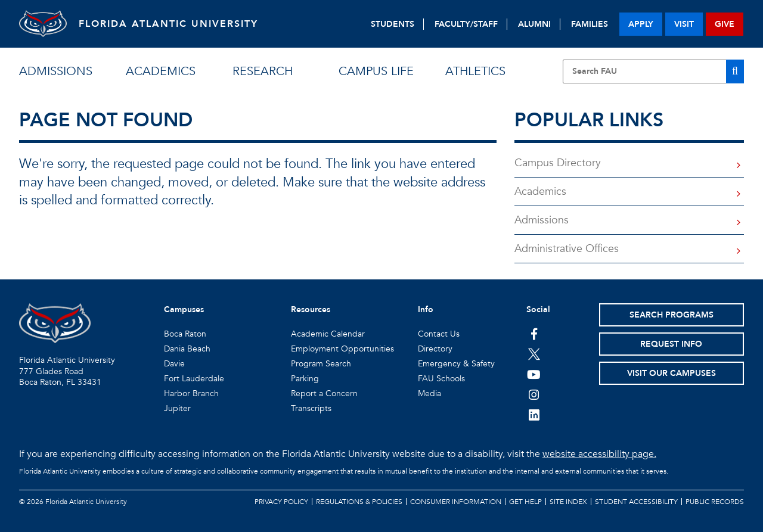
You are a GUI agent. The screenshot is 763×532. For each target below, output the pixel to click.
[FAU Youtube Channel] (534, 374)
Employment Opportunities (342, 349)
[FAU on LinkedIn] (534, 415)
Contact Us (439, 334)
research (263, 71)
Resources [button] (311, 309)
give (725, 24)
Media (429, 393)
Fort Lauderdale (194, 379)
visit (684, 24)
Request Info (671, 344)
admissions (56, 71)
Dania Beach (187, 349)
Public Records (715, 502)
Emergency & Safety (456, 364)
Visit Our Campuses (671, 373)
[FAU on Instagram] (534, 394)
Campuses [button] (184, 309)
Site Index (568, 502)
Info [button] (426, 309)
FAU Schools (441, 379)
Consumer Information (456, 502)
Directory (435, 349)
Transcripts (311, 408)
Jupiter (177, 408)
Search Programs (671, 315)
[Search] (735, 71)
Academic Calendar (328, 334)
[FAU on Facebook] (534, 334)
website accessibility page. (599, 454)
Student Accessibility (636, 502)
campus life (376, 71)
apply (641, 24)
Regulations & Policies (359, 502)
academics (161, 71)
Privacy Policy (281, 502)
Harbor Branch (191, 393)
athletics (475, 71)
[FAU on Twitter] (534, 354)
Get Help (525, 502)
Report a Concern (324, 393)
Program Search (321, 364)
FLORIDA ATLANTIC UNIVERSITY (168, 24)
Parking (305, 379)
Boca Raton (185, 334)
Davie (174, 364)
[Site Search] (653, 71)
